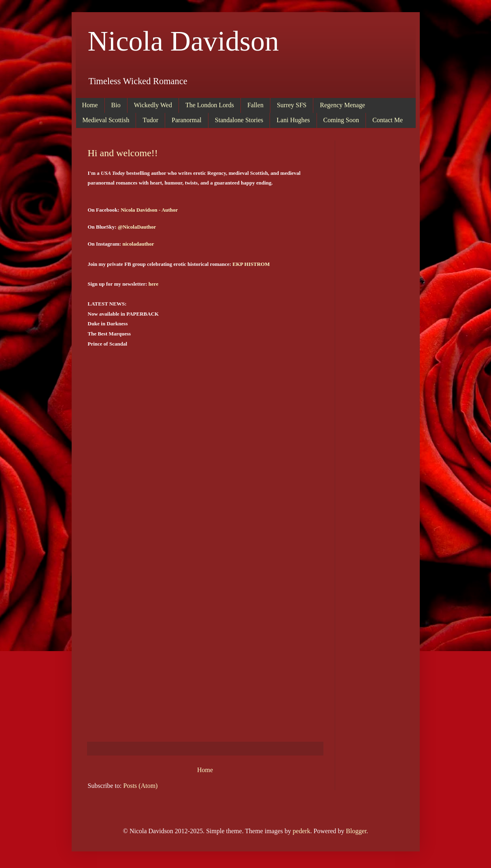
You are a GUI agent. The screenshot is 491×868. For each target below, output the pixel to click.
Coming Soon (341, 120)
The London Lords (210, 105)
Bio (116, 105)
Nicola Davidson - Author (149, 210)
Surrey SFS (292, 105)
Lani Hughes (293, 120)
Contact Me (388, 120)
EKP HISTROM (251, 264)
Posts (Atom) (141, 786)
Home (90, 105)
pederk (302, 831)
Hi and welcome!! (123, 153)
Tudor (150, 120)
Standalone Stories (239, 120)
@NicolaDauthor (137, 227)
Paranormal (187, 120)
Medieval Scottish (106, 120)
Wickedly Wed (153, 105)
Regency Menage (342, 105)
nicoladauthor (138, 244)
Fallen (255, 105)
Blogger (356, 831)
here (153, 284)
